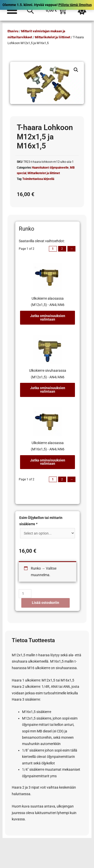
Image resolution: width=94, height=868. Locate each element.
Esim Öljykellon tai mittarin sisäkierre (41, 521)
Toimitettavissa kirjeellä (38, 179)
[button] (76, 70)
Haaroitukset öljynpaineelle (50, 168)
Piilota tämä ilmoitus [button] (75, 5)
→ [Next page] (71, 249)
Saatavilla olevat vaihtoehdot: (42, 241)
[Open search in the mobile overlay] (30, 10)
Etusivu (13, 31)
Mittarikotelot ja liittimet (53, 37)
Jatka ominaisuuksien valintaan (48, 318)
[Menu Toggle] (12, 10)
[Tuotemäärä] (25, 594)
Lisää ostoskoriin (45, 603)
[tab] (48, 294)
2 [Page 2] (62, 249)
